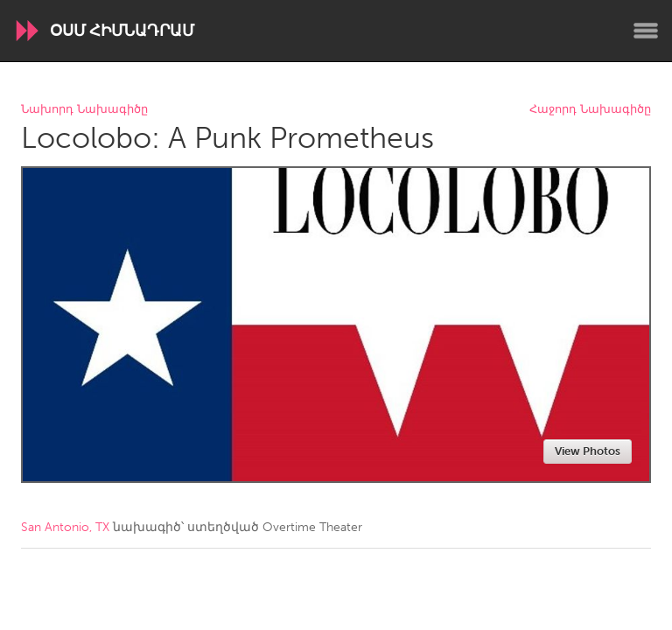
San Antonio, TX (65, 527)
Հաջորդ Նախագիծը (590, 110)
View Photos (588, 451)
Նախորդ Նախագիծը (84, 110)
